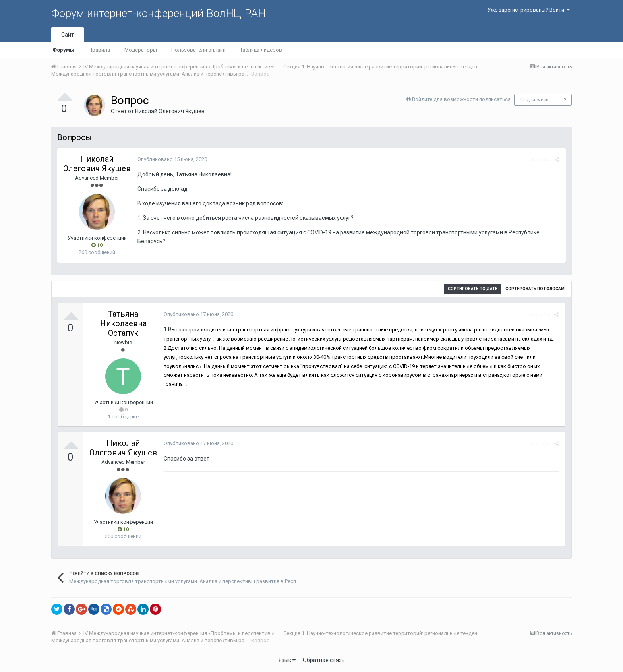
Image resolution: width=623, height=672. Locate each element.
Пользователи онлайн (198, 50)
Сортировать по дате (473, 289)
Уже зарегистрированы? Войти (529, 10)
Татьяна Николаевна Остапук (123, 323)
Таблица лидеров (261, 50)
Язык (287, 660)
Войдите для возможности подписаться (461, 99)
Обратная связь (324, 660)
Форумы (63, 50)
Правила (99, 50)
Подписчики (535, 100)
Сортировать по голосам (535, 289)
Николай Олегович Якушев (170, 111)
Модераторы (141, 50)
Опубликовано (171, 159)
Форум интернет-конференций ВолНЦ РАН (159, 13)
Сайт (68, 35)
